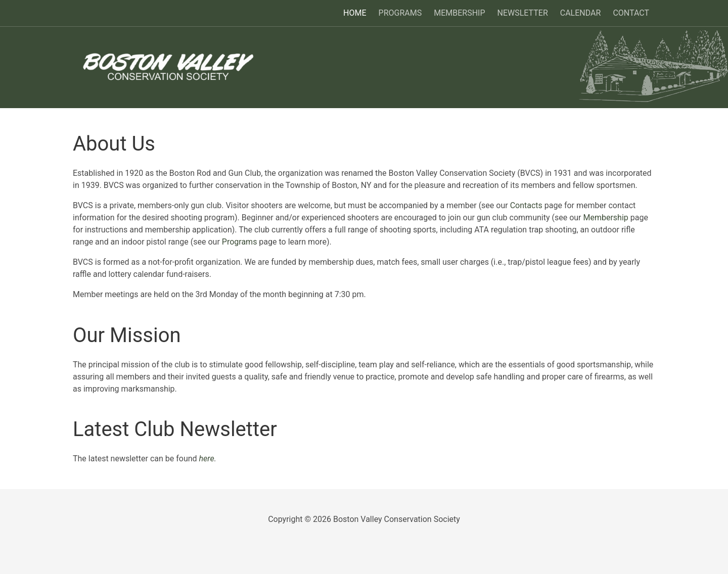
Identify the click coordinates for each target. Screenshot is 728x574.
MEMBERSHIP (459, 13)
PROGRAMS (400, 13)
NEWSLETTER (523, 13)
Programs (240, 242)
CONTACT (631, 13)
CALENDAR (581, 13)
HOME (355, 13)
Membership (605, 218)
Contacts (526, 205)
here (207, 459)
